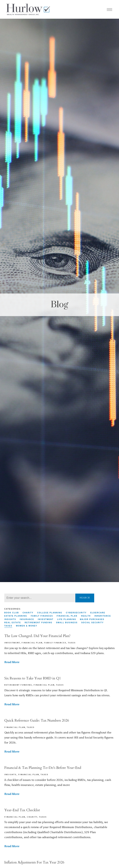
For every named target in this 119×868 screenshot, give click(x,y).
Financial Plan (67, 616)
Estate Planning (16, 616)
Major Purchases (92, 619)
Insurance (27, 619)
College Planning (50, 613)
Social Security (92, 623)
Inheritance (103, 616)
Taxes (8, 626)
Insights (10, 619)
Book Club (12, 613)
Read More (12, 662)
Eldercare (98, 613)
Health (86, 616)
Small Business (67, 623)
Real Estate (13, 623)
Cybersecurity (76, 613)
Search (85, 598)
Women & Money (27, 626)
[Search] (40, 598)
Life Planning (67, 619)
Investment (46, 619)
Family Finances (42, 616)
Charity (28, 613)
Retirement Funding (38, 623)
